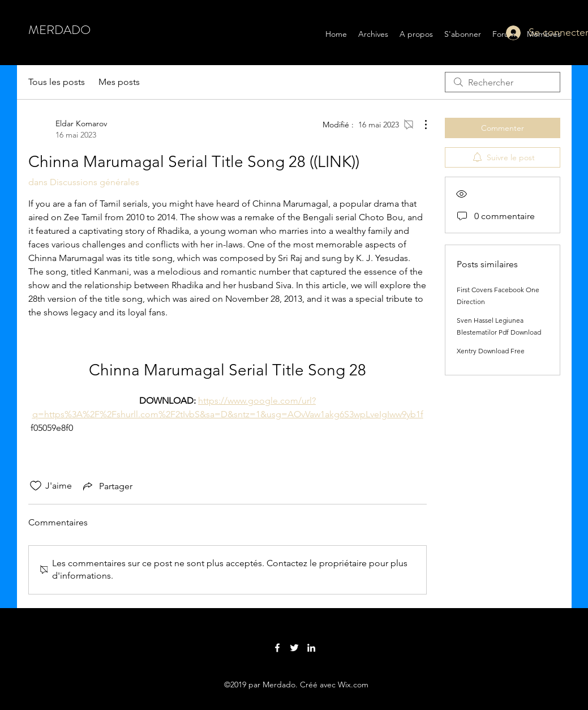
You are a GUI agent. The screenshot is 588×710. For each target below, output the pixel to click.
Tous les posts (57, 82)
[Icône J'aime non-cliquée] (36, 486)
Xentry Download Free (491, 351)
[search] (503, 82)
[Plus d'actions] (420, 125)
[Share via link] (107, 486)
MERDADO (59, 30)
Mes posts (119, 82)
